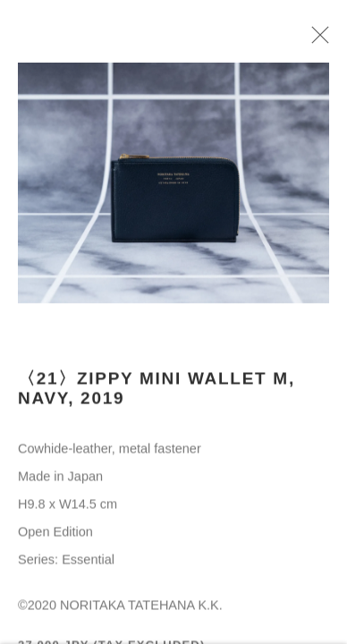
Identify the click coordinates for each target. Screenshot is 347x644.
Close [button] (317, 40)
